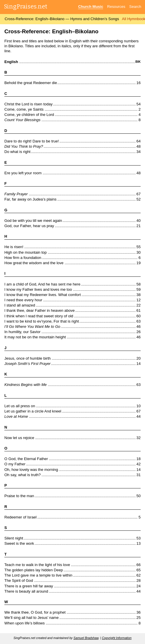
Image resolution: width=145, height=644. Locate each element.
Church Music (91, 7)
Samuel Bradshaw (86, 638)
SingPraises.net (26, 6)
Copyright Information (117, 638)
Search (135, 7)
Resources (116, 7)
